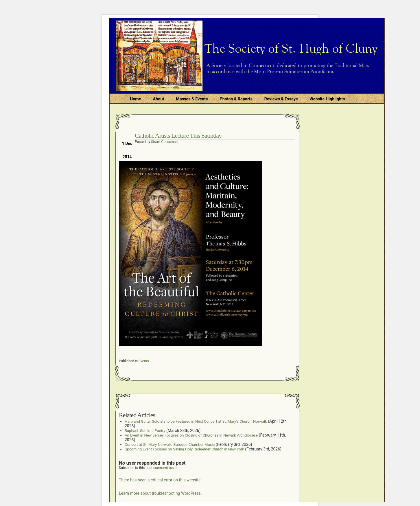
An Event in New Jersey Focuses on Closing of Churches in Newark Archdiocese (191, 435)
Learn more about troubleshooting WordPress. (160, 493)
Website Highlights (327, 99)
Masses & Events (192, 99)
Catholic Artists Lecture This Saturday (178, 136)
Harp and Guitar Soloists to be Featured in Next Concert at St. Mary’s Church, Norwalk (196, 421)
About (159, 99)
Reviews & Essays (281, 99)
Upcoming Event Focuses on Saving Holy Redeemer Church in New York (184, 449)
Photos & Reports (236, 99)
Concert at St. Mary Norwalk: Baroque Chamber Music (170, 445)
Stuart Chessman (164, 142)
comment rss (164, 468)
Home (136, 99)
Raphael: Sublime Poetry (145, 431)
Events (144, 361)
